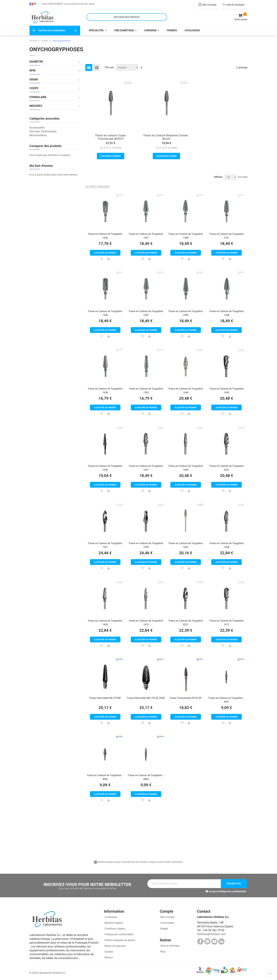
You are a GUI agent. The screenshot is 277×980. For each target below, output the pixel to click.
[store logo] (43, 17)
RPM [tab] (33, 70)
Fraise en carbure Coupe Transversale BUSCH (111, 137)
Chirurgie (150, 30)
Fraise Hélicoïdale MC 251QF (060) (146, 697)
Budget (164, 928)
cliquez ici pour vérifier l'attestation (166, 862)
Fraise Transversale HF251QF (186, 697)
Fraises (45, 40)
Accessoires (37, 127)
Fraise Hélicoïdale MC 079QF (105, 697)
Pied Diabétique (124, 30)
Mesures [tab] (36, 106)
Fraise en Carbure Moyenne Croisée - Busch (166, 137)
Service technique (170, 945)
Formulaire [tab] (38, 97)
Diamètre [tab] (36, 61)
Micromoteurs (38, 135)
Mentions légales (113, 922)
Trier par (109, 67)
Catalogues (192, 30)
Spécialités (97, 30)
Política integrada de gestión (120, 940)
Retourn (108, 957)
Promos (172, 30)
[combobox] (127, 17)
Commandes (167, 922)
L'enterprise (110, 917)
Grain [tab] (34, 79)
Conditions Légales (115, 928)
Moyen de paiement (115, 946)
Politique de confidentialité (232, 891)
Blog (162, 951)
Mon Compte (167, 917)
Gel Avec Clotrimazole (43, 131)
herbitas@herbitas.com (211, 934)
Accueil (34, 40)
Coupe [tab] (34, 88)
